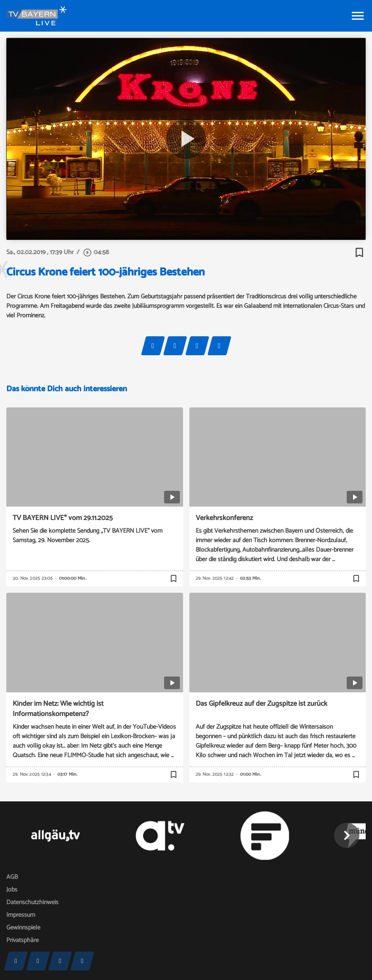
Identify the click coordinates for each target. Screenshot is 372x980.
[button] (347, 835)
